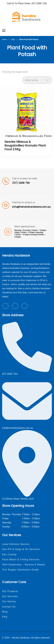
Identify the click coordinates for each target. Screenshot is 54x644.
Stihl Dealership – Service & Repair (24, 565)
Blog (5, 612)
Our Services (10, 596)
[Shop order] (37, 80)
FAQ (5, 617)
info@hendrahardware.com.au (31, 207)
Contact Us (9, 607)
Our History (9, 601)
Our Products (10, 591)
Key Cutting (9, 554)
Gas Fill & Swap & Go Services (21, 549)
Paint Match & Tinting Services (21, 560)
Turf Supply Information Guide (20, 570)
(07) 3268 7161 (39, 3)
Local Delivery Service (16, 544)
